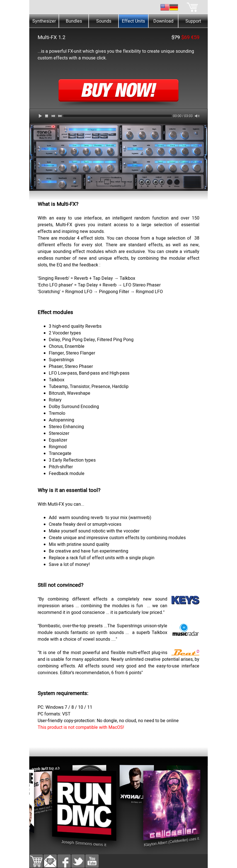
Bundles (74, 21)
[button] (50, 858)
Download (163, 21)
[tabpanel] (118, 47)
